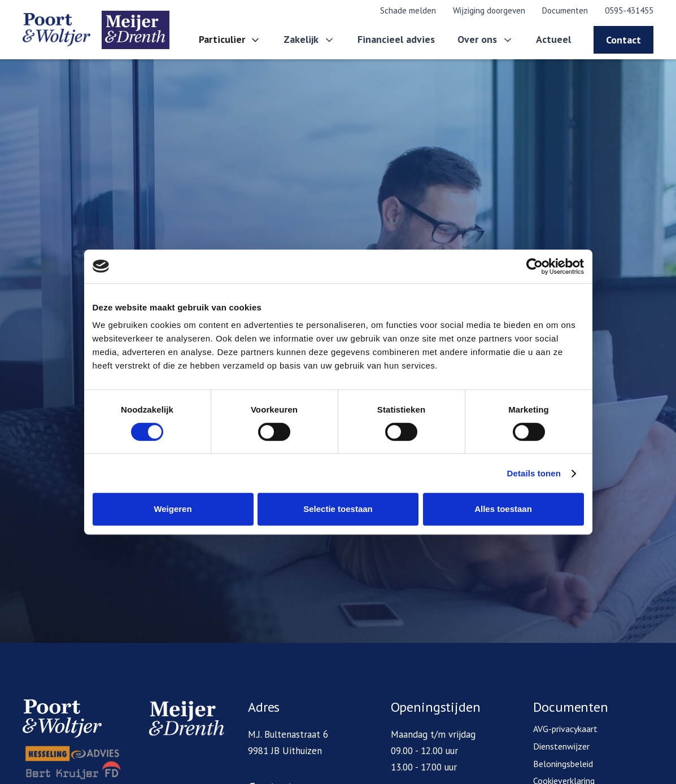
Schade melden (408, 10)
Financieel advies (396, 39)
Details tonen (534, 473)
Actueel (553, 39)
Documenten (565, 10)
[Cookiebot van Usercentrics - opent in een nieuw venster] (535, 266)
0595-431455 (629, 10)
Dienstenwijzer (561, 746)
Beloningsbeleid (563, 764)
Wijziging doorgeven (489, 10)
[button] (230, 40)
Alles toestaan (503, 509)
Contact (623, 40)
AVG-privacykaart (565, 729)
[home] (96, 30)
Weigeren (173, 509)
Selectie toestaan (338, 509)
